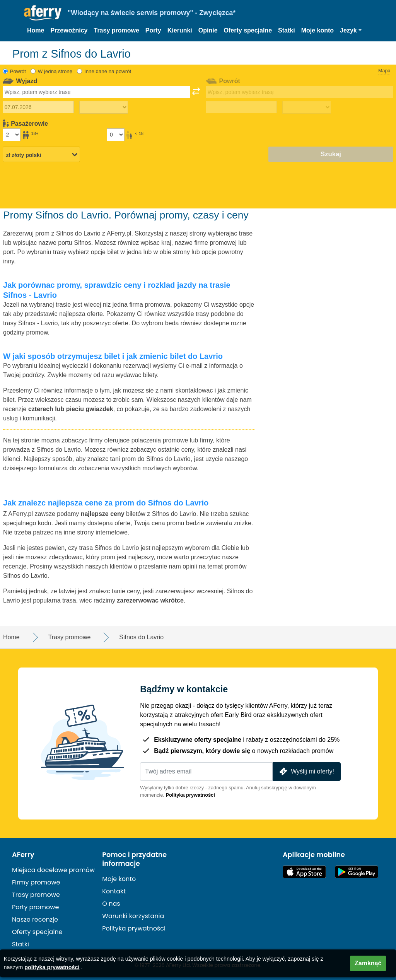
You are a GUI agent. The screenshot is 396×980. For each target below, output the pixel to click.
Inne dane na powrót (108, 71)
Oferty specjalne (248, 30)
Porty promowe (35, 907)
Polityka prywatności (190, 795)
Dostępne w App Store (304, 872)
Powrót (18, 71)
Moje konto (317, 30)
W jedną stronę (55, 71)
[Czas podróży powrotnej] (307, 108)
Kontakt (114, 891)
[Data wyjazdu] (38, 107)
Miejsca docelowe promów (53, 870)
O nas (111, 904)
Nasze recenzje (35, 919)
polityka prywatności (52, 967)
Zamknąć (368, 963)
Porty (153, 30)
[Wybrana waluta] (41, 155)
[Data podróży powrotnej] (241, 107)
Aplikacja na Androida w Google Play (357, 872)
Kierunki (180, 30)
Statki (287, 30)
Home (36, 30)
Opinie (208, 30)
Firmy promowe (36, 882)
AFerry (23, 855)
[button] (351, 31)
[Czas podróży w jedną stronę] (104, 108)
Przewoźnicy (69, 30)
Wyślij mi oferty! (306, 771)
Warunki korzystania (133, 916)
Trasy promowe (116, 30)
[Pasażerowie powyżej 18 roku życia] (12, 135)
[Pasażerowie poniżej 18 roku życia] (116, 135)
